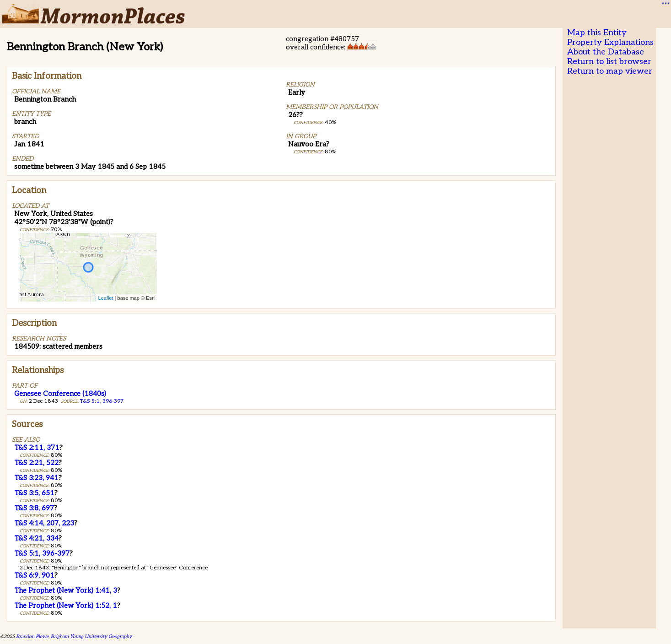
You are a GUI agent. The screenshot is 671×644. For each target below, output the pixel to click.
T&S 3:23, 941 (36, 478)
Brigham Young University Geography (91, 636)
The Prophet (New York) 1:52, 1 (66, 606)
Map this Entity (597, 33)
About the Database (606, 52)
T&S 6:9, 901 (34, 575)
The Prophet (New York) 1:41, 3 (66, 590)
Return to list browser (609, 62)
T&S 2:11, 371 (37, 448)
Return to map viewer (610, 71)
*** (665, 5)
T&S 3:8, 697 (34, 508)
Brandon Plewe (32, 636)
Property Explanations (610, 42)
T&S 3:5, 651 (34, 493)
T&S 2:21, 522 (36, 463)
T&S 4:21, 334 (36, 538)
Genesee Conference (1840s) (60, 394)
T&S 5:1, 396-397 (102, 401)
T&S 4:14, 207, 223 (44, 523)
